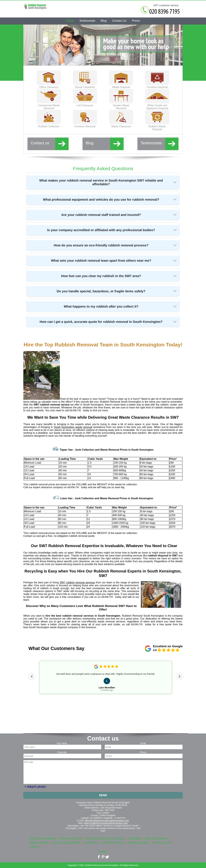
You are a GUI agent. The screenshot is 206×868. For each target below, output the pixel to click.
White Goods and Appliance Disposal (157, 105)
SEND (103, 795)
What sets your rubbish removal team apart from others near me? (101, 261)
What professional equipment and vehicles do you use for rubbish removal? (101, 200)
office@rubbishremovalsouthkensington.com (107, 820)
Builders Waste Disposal (157, 126)
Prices (136, 21)
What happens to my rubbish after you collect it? (101, 306)
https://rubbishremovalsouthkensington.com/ (106, 823)
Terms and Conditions (156, 838)
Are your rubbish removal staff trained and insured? (101, 215)
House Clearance (85, 86)
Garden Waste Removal (121, 105)
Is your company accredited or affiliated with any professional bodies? (101, 230)
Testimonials (160, 144)
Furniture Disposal (157, 86)
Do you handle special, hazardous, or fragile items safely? (101, 291)
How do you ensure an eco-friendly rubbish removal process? (101, 245)
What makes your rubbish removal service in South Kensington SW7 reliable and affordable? (101, 182)
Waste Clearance (121, 125)
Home (70, 21)
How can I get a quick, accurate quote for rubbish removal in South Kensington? (101, 322)
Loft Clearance (85, 104)
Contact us (50, 144)
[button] (32, 676)
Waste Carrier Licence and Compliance (105, 838)
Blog (105, 144)
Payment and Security (71, 838)
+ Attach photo (35, 787)
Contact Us (119, 21)
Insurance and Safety (138, 842)
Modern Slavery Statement (43, 838)
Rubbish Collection (49, 125)
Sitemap (103, 851)
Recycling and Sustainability (66, 842)
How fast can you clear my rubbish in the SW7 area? (101, 276)
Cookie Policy (91, 842)
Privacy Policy (135, 838)
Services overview (161, 842)
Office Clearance (49, 86)
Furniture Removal (85, 125)
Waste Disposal (121, 86)
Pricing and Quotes (39, 842)
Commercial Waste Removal (49, 105)
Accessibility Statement (112, 842)
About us (34, 846)
